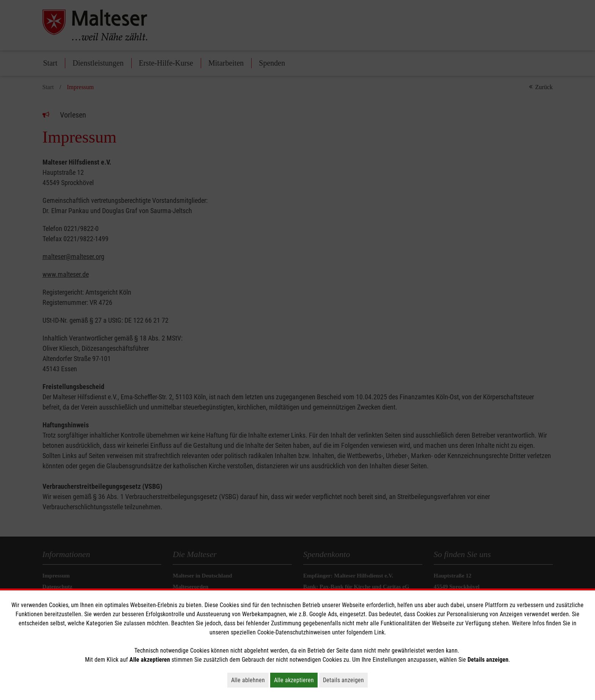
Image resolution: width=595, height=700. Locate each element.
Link (379, 632)
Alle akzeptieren (296, 680)
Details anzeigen (345, 680)
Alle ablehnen (250, 680)
